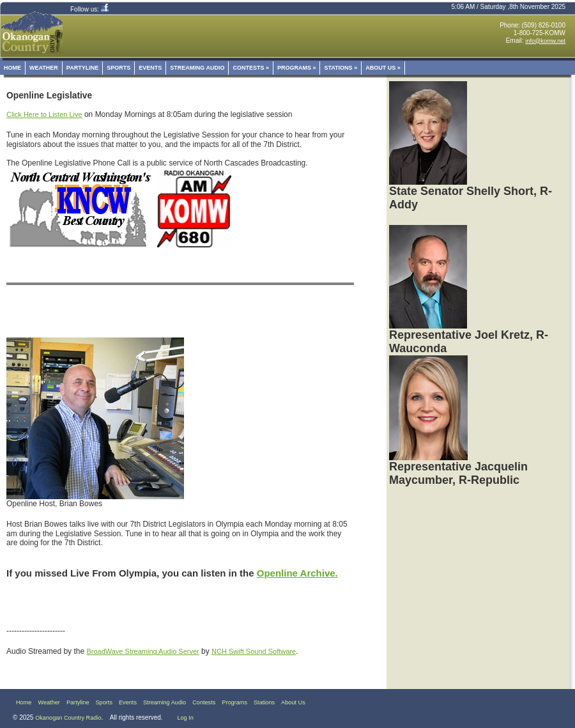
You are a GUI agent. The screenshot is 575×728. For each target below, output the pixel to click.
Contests (251, 68)
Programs (297, 68)
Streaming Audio (197, 68)
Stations (341, 68)
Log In (185, 718)
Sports (119, 68)
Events (150, 68)
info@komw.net (545, 41)
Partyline (82, 68)
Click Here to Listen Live (44, 114)
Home (12, 68)
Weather (44, 68)
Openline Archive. (297, 573)
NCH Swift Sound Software (254, 651)
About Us (383, 68)
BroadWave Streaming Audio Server (142, 651)
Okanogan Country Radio (68, 718)
